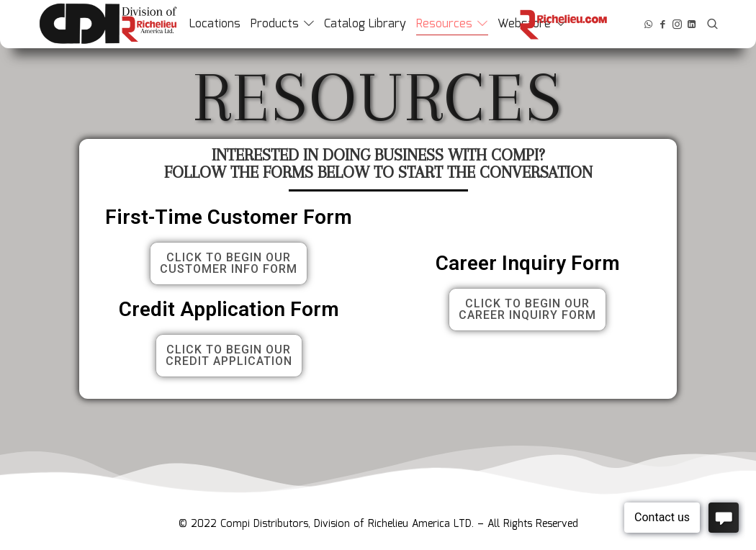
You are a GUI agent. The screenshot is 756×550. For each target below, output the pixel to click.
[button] (229, 263)
